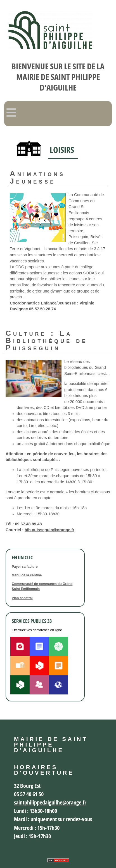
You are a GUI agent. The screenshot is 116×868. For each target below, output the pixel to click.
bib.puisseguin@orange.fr (49, 530)
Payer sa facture (25, 567)
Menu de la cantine (27, 575)
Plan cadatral (22, 598)
